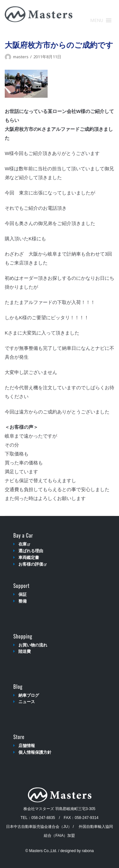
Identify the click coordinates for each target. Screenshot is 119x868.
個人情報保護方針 (35, 752)
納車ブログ (29, 695)
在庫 (24, 544)
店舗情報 (27, 746)
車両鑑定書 (29, 557)
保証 (23, 594)
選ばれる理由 (31, 551)
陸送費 (25, 651)
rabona (88, 851)
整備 (23, 601)
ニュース (27, 702)
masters (21, 57)
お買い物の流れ (33, 645)
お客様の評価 (33, 564)
